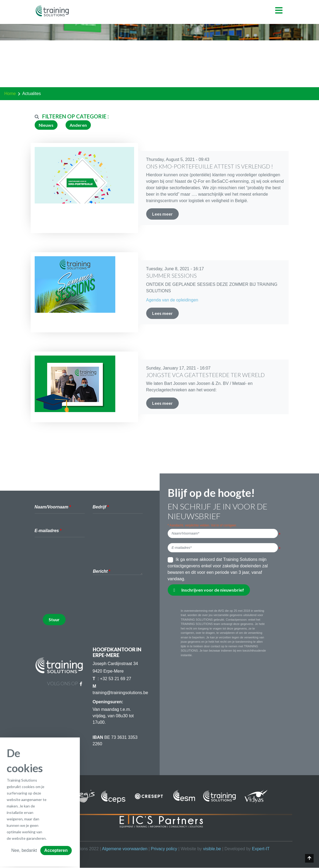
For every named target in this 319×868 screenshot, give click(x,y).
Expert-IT (261, 849)
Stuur (54, 619)
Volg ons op (65, 683)
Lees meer (162, 214)
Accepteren (56, 850)
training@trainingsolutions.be (121, 693)
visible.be (212, 849)
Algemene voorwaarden (125, 849)
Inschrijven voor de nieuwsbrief (209, 590)
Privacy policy (164, 849)
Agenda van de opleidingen (172, 300)
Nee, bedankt (24, 850)
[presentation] (84, 599)
